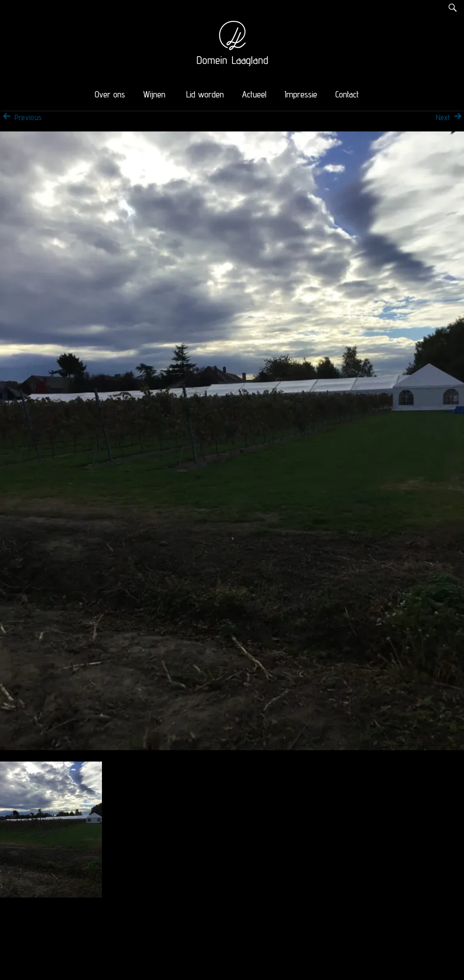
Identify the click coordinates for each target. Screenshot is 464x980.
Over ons (110, 94)
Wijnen (154, 94)
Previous (21, 117)
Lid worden (205, 94)
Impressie (301, 94)
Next (450, 117)
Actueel (254, 94)
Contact (347, 94)
